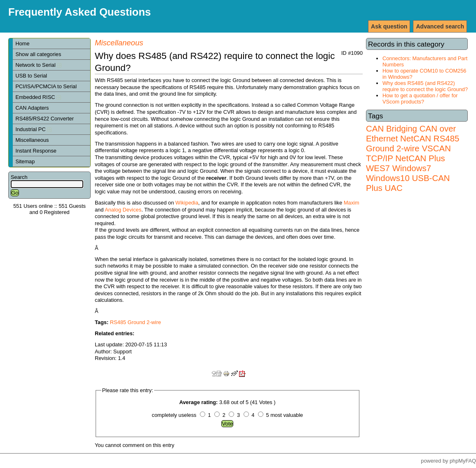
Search (19, 177)
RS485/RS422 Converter (45, 119)
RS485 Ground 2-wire (413, 143)
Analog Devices (123, 210)
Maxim (352, 203)
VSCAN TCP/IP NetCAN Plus (408, 153)
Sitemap (25, 161)
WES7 (378, 168)
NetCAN (416, 138)
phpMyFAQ (463, 461)
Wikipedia (187, 203)
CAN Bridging (392, 128)
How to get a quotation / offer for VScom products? (420, 99)
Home (22, 44)
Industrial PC (33, 129)
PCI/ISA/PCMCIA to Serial (46, 86)
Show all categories (38, 54)
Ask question (389, 26)
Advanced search (440, 26)
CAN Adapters (32, 108)
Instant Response (36, 151)
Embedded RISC (38, 97)
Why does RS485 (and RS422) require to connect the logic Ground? (425, 86)
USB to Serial (31, 76)
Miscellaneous (32, 140)
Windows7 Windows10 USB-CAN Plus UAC (408, 178)
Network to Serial (38, 65)
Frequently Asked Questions (80, 12)
